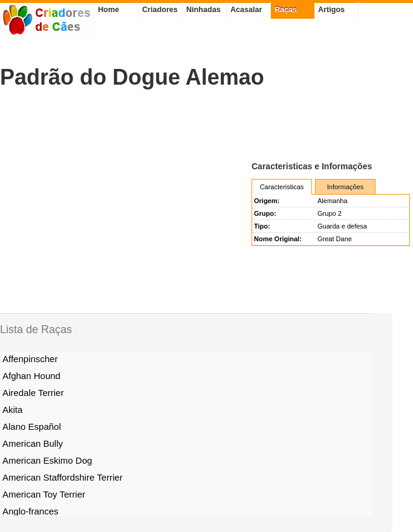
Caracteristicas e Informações (312, 166)
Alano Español (32, 427)
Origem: (267, 201)
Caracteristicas (282, 187)
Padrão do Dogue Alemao (132, 77)
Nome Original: (278, 239)
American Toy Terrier (44, 494)
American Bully (33, 443)
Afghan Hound (31, 376)
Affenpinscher (30, 359)
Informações (346, 187)
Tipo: (262, 226)
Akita (12, 410)
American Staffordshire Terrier (63, 477)
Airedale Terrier (33, 393)
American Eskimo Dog (47, 460)
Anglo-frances (31, 511)
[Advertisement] (141, 125)
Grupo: (265, 213)
